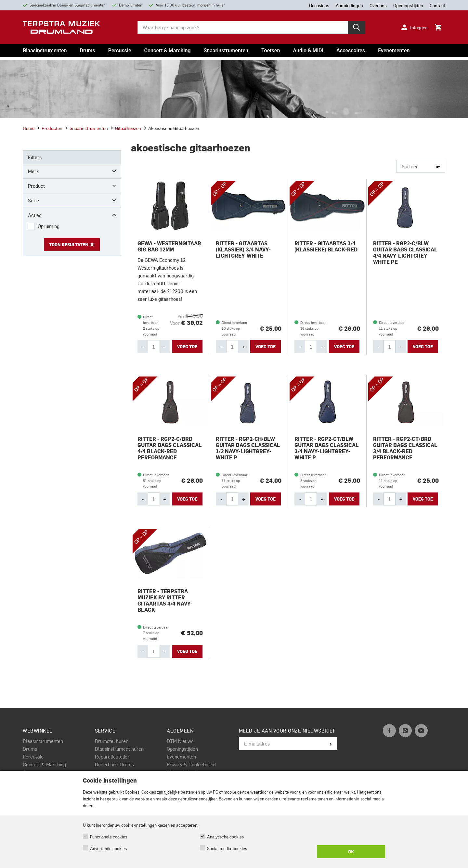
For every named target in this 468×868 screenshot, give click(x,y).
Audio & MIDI (308, 51)
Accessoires (351, 51)
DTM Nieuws (180, 741)
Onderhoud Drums (114, 764)
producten (50, 128)
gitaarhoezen (126, 128)
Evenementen (394, 51)
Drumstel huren (112, 741)
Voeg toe (187, 347)
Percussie (120, 51)
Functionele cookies (109, 837)
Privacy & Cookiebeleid (191, 764)
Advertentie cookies (108, 848)
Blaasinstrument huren (119, 749)
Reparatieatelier (112, 757)
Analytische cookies (225, 837)
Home (29, 128)
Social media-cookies (227, 848)
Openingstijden (182, 749)
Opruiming (49, 226)
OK (351, 852)
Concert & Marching (168, 51)
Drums (87, 51)
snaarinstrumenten (86, 128)
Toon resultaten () (72, 245)
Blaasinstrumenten (45, 51)
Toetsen (271, 51)
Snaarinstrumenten (226, 51)
